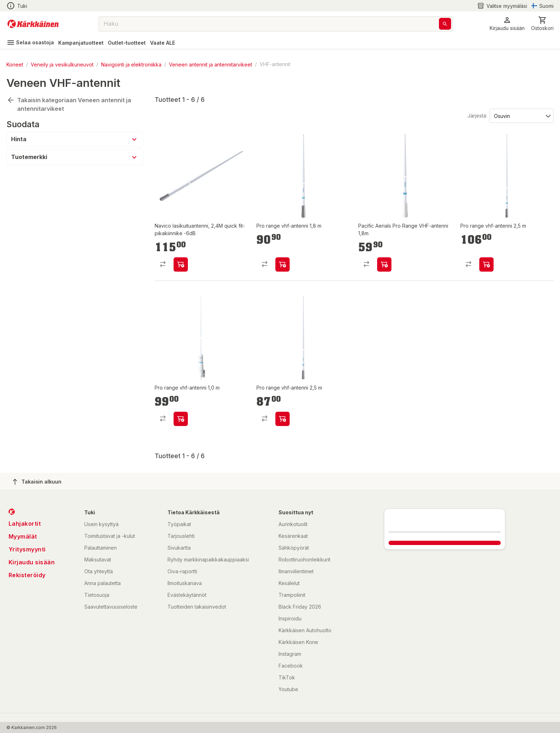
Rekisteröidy (27, 575)
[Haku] (445, 24)
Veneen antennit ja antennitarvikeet (211, 64)
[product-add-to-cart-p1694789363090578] (181, 419)
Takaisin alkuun (37, 482)
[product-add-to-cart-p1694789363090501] (282, 264)
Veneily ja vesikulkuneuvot (62, 64)
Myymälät (23, 536)
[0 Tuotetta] (542, 24)
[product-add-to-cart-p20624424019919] (181, 264)
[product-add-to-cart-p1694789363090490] (282, 419)
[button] (507, 24)
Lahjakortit (25, 524)
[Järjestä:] (521, 115)
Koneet (15, 64)
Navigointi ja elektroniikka (131, 64)
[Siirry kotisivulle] (33, 24)
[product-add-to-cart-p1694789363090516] (486, 264)
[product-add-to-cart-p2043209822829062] (384, 264)
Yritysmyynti (27, 549)
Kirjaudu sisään (32, 562)
